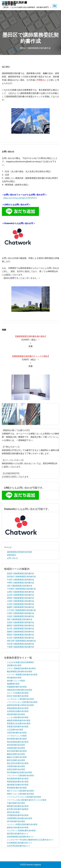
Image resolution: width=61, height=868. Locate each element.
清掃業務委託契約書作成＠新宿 (20, 818)
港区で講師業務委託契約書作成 (20, 619)
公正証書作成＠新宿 (15, 730)
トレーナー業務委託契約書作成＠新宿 (22, 675)
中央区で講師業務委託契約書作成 (20, 580)
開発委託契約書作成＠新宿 (18, 806)
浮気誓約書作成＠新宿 (16, 766)
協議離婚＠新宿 (13, 684)
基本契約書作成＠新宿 (16, 745)
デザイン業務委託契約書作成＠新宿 (21, 668)
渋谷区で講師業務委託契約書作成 (20, 616)
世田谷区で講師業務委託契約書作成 (21, 577)
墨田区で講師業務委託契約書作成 (20, 598)
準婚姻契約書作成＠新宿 (17, 687)
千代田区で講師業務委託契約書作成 (21, 589)
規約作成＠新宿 (13, 812)
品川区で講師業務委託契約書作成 (20, 595)
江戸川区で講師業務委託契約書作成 (21, 610)
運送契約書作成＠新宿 (16, 714)
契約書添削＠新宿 (14, 678)
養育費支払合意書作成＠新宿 (19, 723)
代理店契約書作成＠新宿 (17, 733)
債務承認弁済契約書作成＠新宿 (20, 690)
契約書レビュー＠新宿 (16, 681)
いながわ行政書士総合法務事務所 (20, 662)
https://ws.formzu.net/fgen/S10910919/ (20, 198)
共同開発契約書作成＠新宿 (18, 815)
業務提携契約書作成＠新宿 (18, 708)
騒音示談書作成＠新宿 (16, 760)
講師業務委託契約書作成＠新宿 (20, 552)
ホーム (14, 48)
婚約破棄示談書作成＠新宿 (18, 785)
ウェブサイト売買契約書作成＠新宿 (21, 831)
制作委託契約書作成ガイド (18, 834)
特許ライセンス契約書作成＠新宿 (20, 791)
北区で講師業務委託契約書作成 (20, 586)
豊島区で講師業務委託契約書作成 (20, 635)
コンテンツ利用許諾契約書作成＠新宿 (22, 824)
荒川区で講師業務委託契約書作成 (20, 629)
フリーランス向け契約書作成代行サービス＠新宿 (27, 800)
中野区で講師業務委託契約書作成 (20, 583)
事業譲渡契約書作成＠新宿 (18, 782)
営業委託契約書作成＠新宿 (18, 727)
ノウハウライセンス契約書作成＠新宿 (22, 702)
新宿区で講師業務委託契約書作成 (20, 573)
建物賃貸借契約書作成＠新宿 (19, 720)
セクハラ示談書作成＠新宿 (18, 693)
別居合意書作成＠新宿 (16, 769)
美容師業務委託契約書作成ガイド (20, 837)
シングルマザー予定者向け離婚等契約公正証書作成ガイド (30, 840)
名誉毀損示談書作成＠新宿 (18, 711)
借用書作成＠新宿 (14, 665)
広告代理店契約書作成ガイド (19, 846)
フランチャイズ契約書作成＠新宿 (20, 775)
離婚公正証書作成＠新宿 (17, 757)
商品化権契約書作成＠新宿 (18, 742)
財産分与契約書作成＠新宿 (18, 696)
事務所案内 (11, 555)
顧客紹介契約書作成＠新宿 (18, 827)
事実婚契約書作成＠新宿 (17, 788)
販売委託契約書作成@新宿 (18, 809)
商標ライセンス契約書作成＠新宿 (20, 794)
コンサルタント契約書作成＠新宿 (20, 699)
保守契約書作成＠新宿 (16, 821)
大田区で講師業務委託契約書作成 (20, 601)
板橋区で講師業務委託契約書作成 (20, 607)
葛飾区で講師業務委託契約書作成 (20, 632)
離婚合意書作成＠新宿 (16, 754)
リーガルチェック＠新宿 (17, 736)
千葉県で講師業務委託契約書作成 (20, 647)
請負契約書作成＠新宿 (16, 748)
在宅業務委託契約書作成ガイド (20, 843)
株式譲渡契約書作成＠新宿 (18, 779)
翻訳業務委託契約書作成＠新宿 (20, 671)
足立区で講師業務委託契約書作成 (20, 638)
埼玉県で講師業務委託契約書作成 (20, 644)
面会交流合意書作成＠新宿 (18, 763)
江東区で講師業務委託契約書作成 (20, 613)
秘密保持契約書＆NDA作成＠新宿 (20, 705)
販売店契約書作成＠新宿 (17, 751)
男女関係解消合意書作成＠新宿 (20, 772)
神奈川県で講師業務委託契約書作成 (21, 641)
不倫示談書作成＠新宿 (16, 803)
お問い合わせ (12, 558)
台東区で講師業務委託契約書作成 (20, 592)
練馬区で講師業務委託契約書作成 (20, 625)
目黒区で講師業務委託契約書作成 (20, 622)
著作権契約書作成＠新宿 (17, 739)
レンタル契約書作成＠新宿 (18, 717)
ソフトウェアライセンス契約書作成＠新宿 (24, 797)
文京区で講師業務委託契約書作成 (20, 604)
